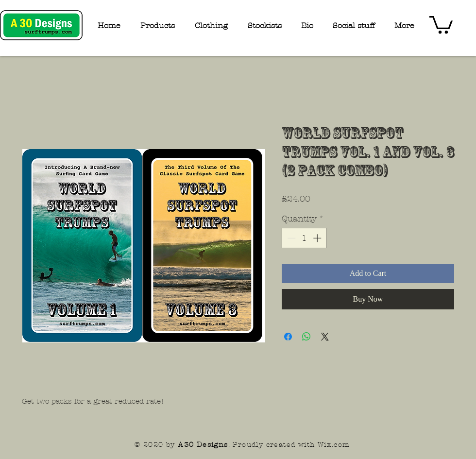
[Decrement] (290, 238)
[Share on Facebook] (288, 337)
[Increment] (318, 238)
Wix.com (334, 445)
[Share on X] (325, 337)
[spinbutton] (304, 238)
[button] (441, 24)
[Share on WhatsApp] (306, 337)
